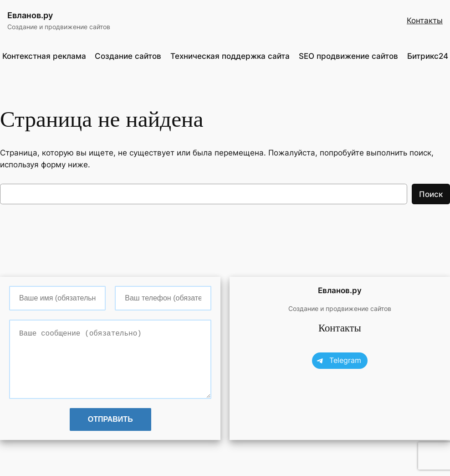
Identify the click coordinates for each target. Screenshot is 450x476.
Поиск (431, 194)
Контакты (425, 21)
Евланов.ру (30, 15)
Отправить (110, 419)
